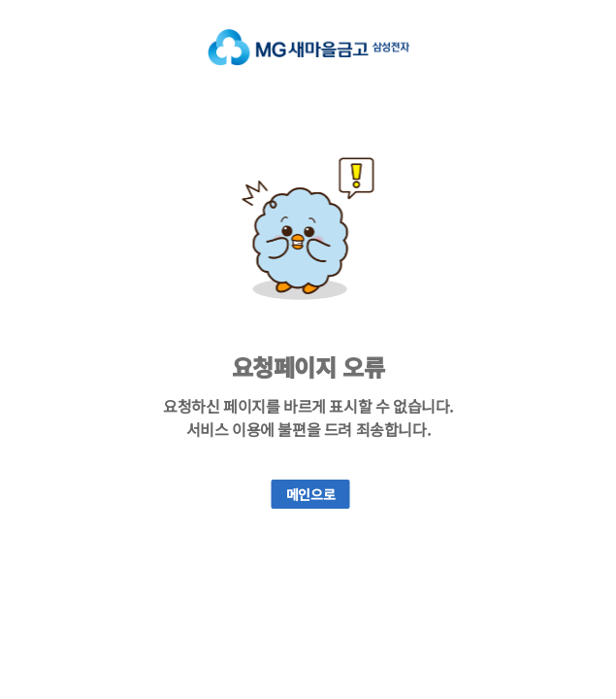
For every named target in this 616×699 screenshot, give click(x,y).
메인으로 (310, 494)
